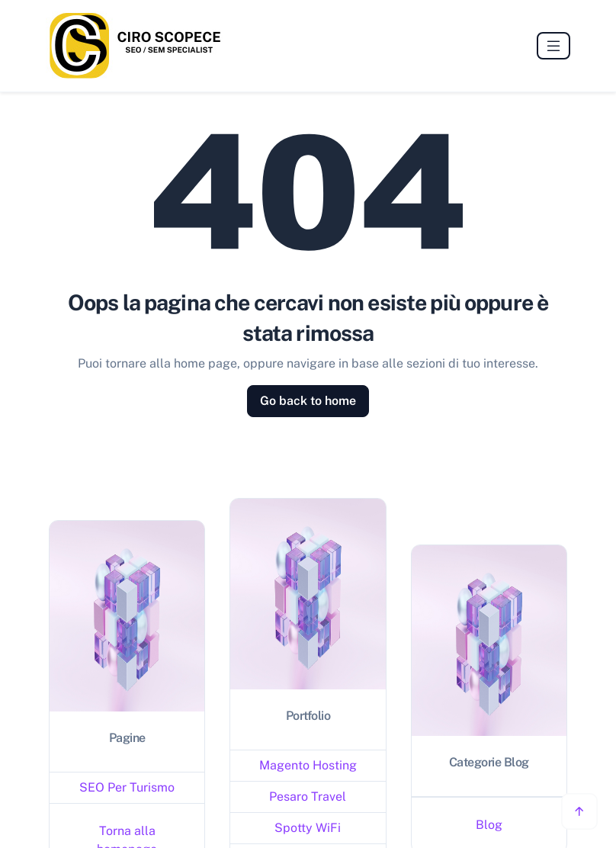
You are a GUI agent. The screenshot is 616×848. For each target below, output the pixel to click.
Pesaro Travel (308, 797)
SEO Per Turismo (127, 787)
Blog (489, 825)
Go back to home (308, 401)
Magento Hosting (308, 765)
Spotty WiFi (308, 828)
